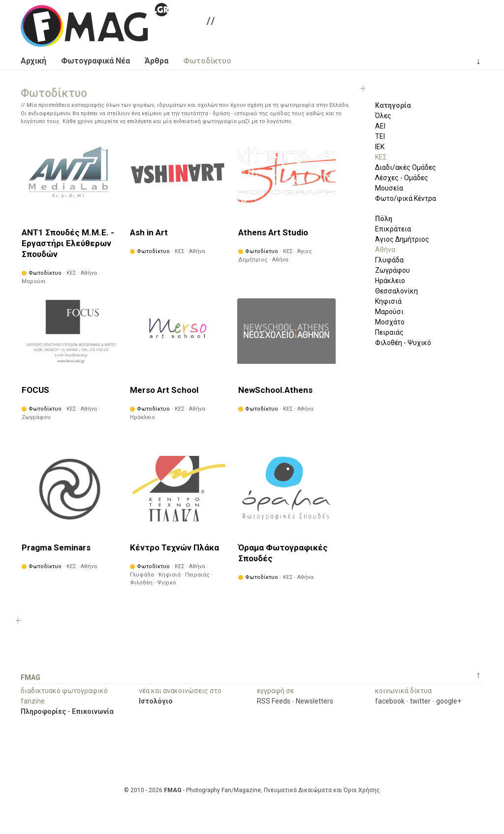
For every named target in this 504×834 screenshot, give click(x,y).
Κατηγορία (393, 105)
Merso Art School (164, 390)
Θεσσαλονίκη (396, 291)
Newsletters (315, 701)
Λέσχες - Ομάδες (402, 178)
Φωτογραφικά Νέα (95, 61)
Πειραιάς (389, 332)
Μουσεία (389, 188)
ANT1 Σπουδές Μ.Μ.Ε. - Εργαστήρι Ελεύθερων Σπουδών (68, 243)
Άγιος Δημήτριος (402, 239)
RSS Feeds (274, 701)
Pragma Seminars (56, 547)
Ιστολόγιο (156, 701)
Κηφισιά (388, 301)
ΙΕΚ (380, 147)
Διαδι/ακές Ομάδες (406, 167)
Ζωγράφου (393, 270)
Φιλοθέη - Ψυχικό (403, 343)
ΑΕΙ (380, 126)
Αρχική (33, 61)
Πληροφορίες (43, 711)
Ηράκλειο (390, 281)
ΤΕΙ (380, 136)
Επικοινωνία (93, 711)
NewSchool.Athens (275, 390)
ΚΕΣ (381, 157)
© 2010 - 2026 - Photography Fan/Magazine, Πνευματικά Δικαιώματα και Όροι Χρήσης (252, 790)
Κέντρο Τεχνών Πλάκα (174, 547)
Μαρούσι (389, 312)
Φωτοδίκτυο (207, 61)
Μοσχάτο (390, 322)
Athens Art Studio (273, 232)
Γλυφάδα (389, 260)
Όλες (383, 116)
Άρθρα (157, 61)
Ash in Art (149, 232)
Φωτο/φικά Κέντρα (406, 198)
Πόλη (384, 219)
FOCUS (35, 390)
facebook (390, 701)
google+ (449, 701)
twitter (420, 701)
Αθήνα (385, 250)
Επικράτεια (393, 229)
